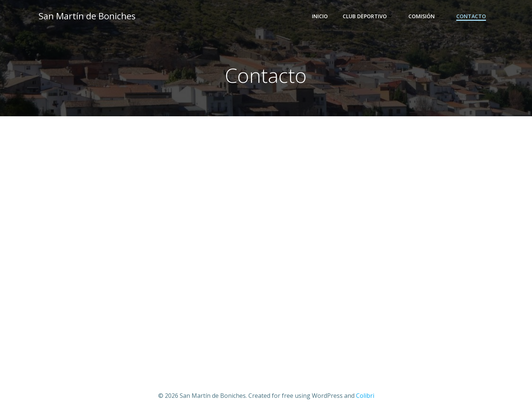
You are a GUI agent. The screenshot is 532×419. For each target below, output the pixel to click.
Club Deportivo (370, 17)
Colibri (365, 397)
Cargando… (266, 244)
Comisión (426, 17)
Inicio (321, 17)
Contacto (473, 17)
